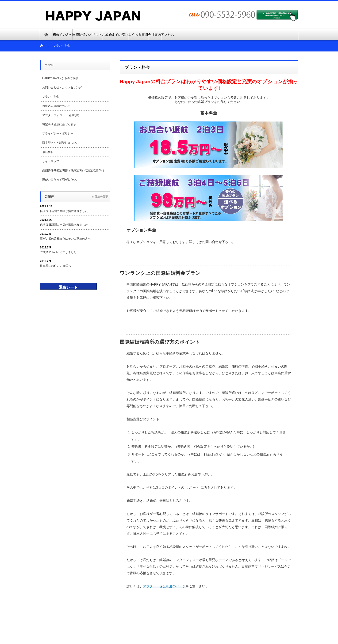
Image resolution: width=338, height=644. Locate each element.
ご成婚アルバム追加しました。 (60, 252)
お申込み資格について (56, 106)
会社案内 (154, 35)
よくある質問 (138, 35)
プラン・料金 (51, 97)
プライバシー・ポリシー (58, 134)
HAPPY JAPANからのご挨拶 (60, 78)
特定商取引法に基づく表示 (59, 124)
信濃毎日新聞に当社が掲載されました (64, 211)
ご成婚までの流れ (115, 35)
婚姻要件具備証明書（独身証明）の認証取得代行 (73, 170)
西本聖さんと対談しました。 (61, 143)
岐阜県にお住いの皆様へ (55, 266)
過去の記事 (102, 196)
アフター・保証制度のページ (164, 586)
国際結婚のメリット (87, 35)
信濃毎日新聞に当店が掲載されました (64, 225)
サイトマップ (51, 161)
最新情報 (48, 152)
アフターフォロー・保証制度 (61, 115)
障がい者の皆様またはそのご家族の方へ (65, 239)
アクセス (168, 35)
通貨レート (68, 287)
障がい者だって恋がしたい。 (61, 180)
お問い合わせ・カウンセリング (62, 87)
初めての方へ (62, 35)
